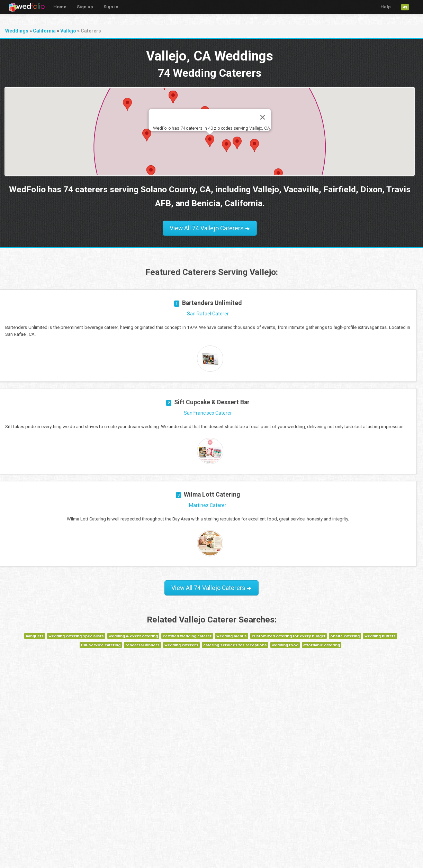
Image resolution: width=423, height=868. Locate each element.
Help (386, 7)
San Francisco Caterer (208, 413)
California (44, 31)
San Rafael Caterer (208, 314)
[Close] (262, 117)
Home (60, 7)
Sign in (111, 7)
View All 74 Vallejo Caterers (210, 228)
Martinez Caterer (208, 505)
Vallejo (68, 31)
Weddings (17, 31)
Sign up (85, 7)
